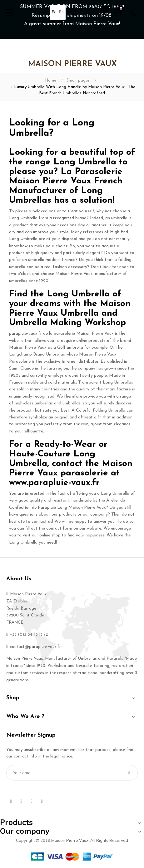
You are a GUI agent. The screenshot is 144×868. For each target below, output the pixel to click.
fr (54, 12)
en (61, 12)
